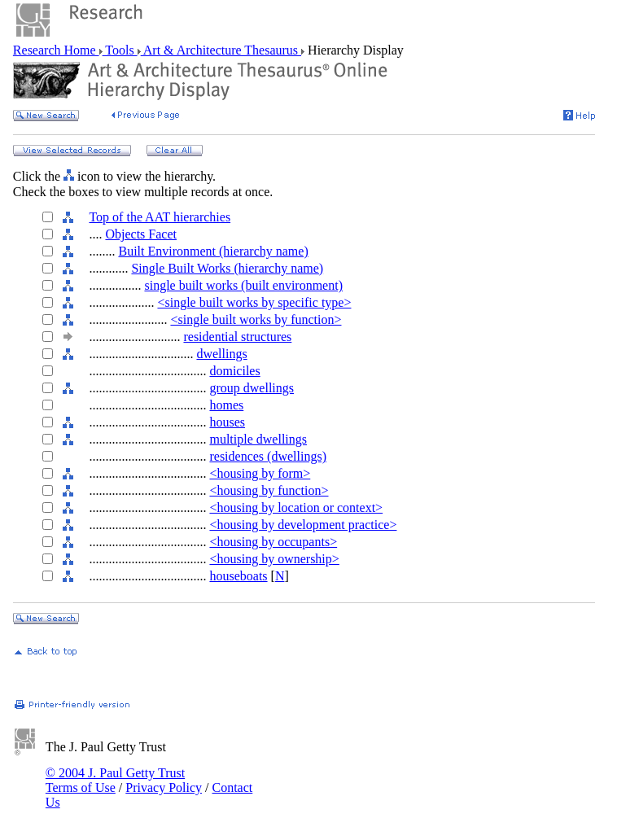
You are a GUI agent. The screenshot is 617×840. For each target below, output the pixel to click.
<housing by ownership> (274, 559)
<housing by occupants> (273, 542)
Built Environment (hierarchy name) (213, 251)
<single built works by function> (256, 319)
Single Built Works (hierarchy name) (227, 268)
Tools (120, 50)
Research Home (56, 50)
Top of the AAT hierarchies (160, 217)
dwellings (221, 354)
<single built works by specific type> (254, 302)
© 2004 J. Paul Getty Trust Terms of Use (115, 780)
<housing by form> (260, 473)
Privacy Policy (164, 787)
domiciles (234, 371)
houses (227, 422)
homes (226, 405)
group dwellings (252, 388)
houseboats (238, 576)
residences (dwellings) (268, 456)
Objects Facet (141, 234)
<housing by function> (269, 490)
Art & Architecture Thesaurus (221, 50)
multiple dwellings (258, 439)
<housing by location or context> (296, 507)
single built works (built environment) (243, 285)
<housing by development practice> (303, 525)
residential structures (237, 337)
